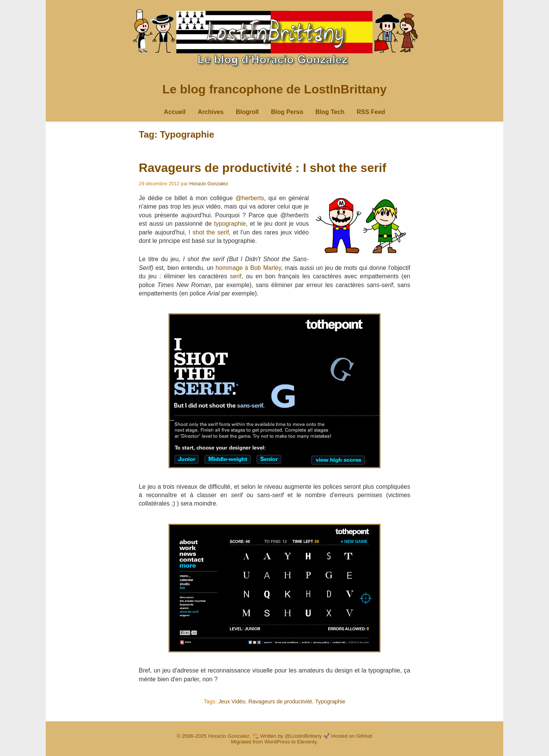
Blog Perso (287, 112)
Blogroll (247, 112)
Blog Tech (330, 112)
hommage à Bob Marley (248, 268)
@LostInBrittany (303, 736)
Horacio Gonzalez (209, 184)
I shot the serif (209, 232)
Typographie (330, 701)
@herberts (250, 198)
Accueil (175, 112)
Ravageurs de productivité (280, 701)
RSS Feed (371, 112)
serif (236, 276)
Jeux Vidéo (232, 701)
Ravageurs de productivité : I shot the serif (262, 168)
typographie (230, 224)
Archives (211, 112)
